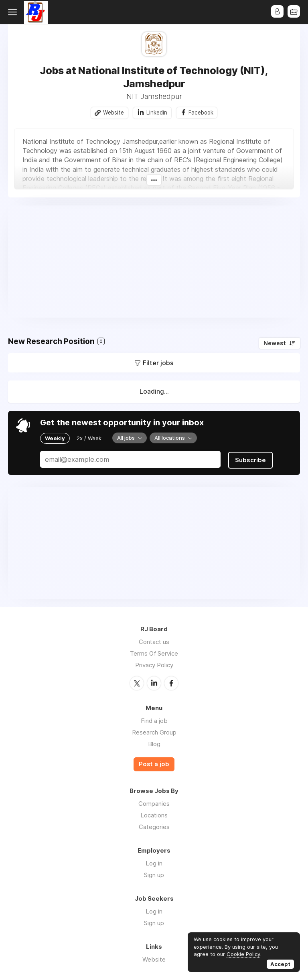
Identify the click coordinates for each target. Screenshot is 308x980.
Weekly (55, 438)
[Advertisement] (154, 262)
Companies (154, 802)
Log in (154, 862)
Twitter (137, 682)
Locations (154, 814)
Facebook (201, 113)
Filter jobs (158, 363)
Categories (154, 826)
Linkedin (156, 113)
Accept (280, 964)
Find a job (154, 720)
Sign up (154, 874)
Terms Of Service (154, 653)
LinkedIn (154, 682)
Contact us (154, 641)
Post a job (154, 763)
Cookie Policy (243, 954)
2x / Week (89, 438)
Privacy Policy (154, 665)
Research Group (154, 731)
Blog (154, 743)
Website (113, 113)
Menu (14, 12)
